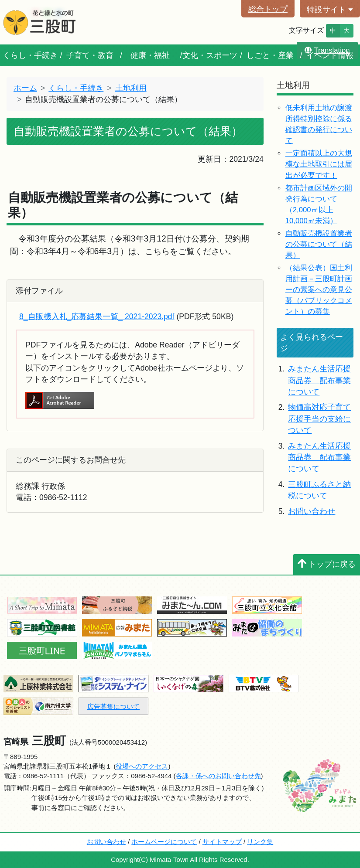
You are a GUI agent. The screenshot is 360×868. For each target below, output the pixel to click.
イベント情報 (330, 55)
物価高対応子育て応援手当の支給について (319, 419)
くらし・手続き (30, 55)
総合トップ (268, 9)
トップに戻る (327, 564)
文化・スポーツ (210, 55)
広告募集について (113, 706)
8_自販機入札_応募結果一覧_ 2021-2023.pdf (97, 317)
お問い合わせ (312, 511)
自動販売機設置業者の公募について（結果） (319, 244)
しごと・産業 (270, 55)
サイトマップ (222, 842)
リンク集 (260, 842)
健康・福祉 (150, 55)
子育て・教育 (90, 55)
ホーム (25, 88)
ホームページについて (164, 842)
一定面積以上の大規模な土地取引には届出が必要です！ (319, 164)
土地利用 (131, 88)
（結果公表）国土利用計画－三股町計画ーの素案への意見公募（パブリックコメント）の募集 (319, 290)
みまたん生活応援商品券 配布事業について (319, 380)
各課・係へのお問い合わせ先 (218, 776)
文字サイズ (306, 30)
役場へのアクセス (142, 766)
